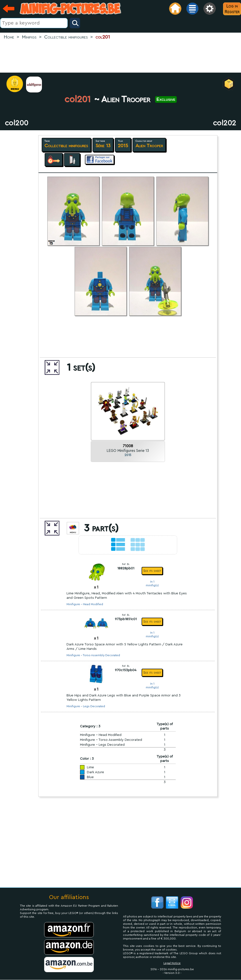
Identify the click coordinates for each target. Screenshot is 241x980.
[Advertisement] (120, 57)
